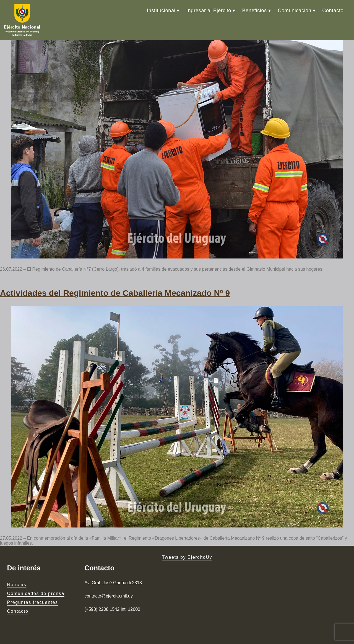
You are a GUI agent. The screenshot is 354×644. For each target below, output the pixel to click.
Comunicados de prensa (36, 593)
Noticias (17, 585)
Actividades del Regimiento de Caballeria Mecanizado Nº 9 (115, 293)
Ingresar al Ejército (209, 11)
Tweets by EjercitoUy (187, 557)
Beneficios (255, 11)
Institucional (161, 11)
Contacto (333, 11)
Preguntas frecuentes (33, 602)
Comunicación (294, 11)
